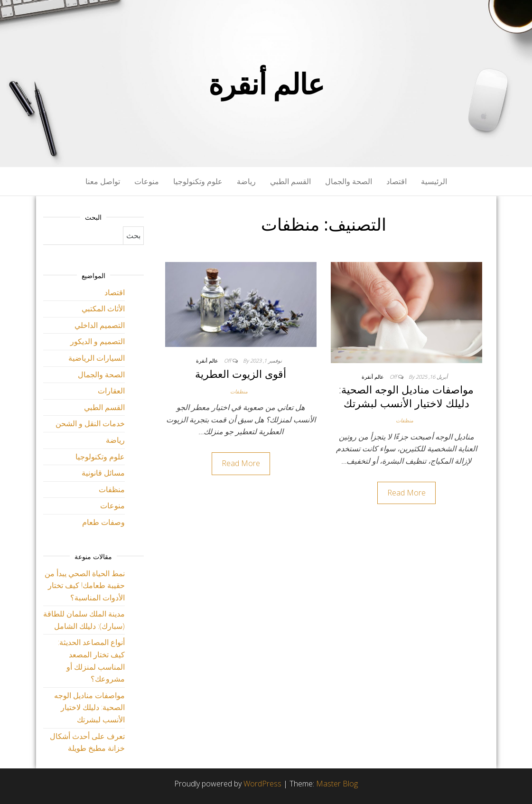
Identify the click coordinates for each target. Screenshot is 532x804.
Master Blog (337, 784)
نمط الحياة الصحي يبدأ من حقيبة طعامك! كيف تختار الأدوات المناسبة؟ (85, 585)
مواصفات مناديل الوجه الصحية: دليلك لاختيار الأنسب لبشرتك (406, 396)
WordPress (262, 784)
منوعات (147, 181)
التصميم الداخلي (100, 325)
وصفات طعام (103, 522)
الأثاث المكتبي (103, 309)
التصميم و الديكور (98, 341)
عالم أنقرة (266, 84)
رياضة (246, 181)
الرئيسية (434, 181)
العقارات (111, 391)
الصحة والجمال (349, 181)
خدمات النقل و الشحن (90, 423)
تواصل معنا (103, 181)
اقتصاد (397, 181)
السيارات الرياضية (97, 358)
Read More (406, 493)
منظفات (405, 420)
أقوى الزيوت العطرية (241, 374)
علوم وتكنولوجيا (198, 181)
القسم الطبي (290, 181)
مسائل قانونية (103, 473)
